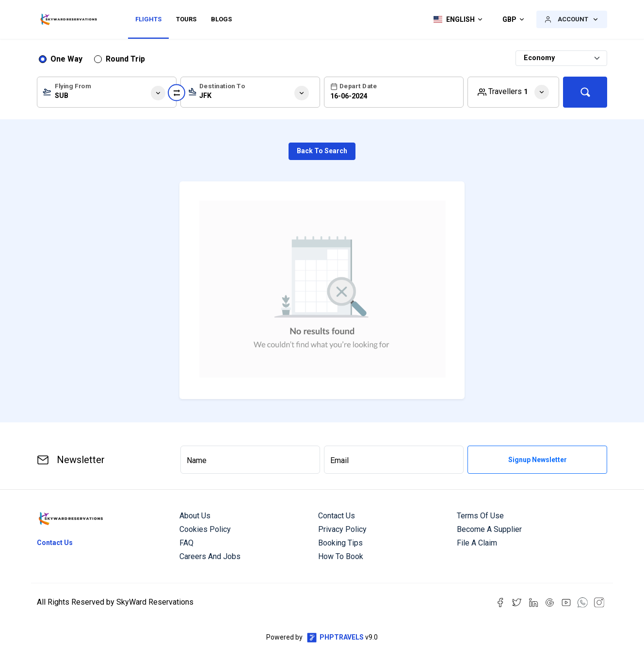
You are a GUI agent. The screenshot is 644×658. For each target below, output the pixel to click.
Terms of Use (480, 516)
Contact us (337, 516)
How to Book (341, 556)
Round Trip (125, 59)
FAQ (186, 543)
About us (195, 516)
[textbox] (107, 94)
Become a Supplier (489, 529)
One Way (66, 59)
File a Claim (477, 543)
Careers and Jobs (210, 556)
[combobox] (107, 92)
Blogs (221, 19)
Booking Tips (340, 543)
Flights (148, 19)
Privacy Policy (342, 529)
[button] (456, 19)
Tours (186, 19)
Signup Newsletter (538, 460)
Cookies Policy (205, 529)
